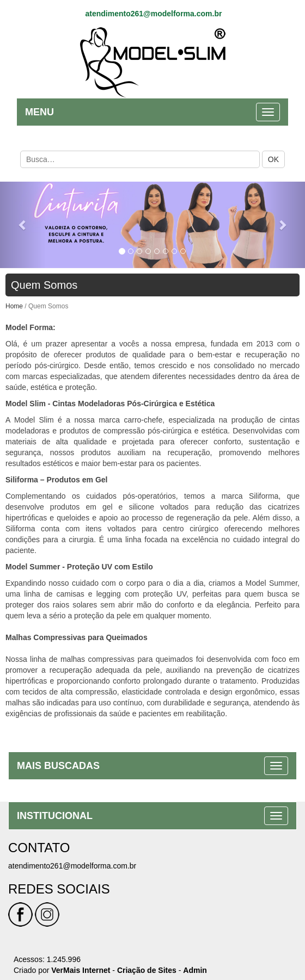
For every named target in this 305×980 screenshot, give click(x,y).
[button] (23, 224)
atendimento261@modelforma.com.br (153, 13)
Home (14, 305)
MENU (39, 111)
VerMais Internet (81, 969)
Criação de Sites (147, 969)
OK (273, 158)
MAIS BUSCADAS (58, 765)
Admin (195, 969)
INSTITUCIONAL (55, 815)
